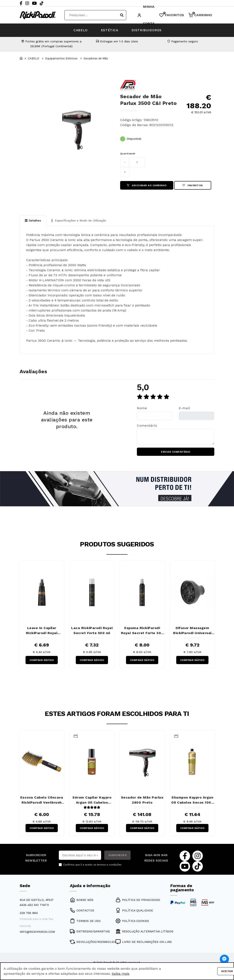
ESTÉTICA (110, 30)
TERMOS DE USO (85, 922)
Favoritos (193, 185)
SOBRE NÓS (82, 901)
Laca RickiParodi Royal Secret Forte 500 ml (92, 631)
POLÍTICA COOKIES (132, 922)
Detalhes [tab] (33, 221)
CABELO (79, 30)
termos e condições (109, 866)
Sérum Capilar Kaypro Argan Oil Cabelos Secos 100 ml (92, 801)
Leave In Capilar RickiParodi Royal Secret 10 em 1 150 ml (42, 631)
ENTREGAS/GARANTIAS (90, 932)
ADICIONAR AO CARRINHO (147, 185)
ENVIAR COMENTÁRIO (176, 452)
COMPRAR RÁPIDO (42, 661)
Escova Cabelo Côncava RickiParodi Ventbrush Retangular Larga (42, 801)
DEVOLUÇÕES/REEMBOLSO (93, 943)
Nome (142, 409)
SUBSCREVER (117, 856)
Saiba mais (121, 974)
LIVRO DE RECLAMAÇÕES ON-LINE (144, 943)
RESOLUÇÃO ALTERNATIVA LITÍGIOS (144, 932)
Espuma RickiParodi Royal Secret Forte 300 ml (142, 631)
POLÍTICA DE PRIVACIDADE (138, 901)
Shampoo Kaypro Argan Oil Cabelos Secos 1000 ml (192, 801)
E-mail (184, 409)
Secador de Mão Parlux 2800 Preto (142, 801)
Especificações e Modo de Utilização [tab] (80, 221)
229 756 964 (29, 914)
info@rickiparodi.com (37, 933)
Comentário (147, 426)
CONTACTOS (82, 911)
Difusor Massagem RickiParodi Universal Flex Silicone (192, 631)
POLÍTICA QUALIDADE (134, 911)
